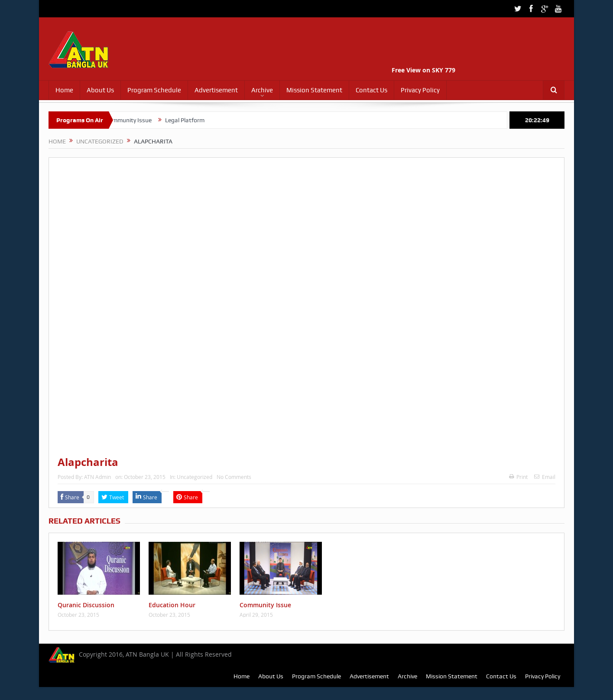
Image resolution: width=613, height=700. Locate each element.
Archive (262, 90)
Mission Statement (314, 90)
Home (64, 90)
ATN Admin (97, 477)
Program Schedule (154, 90)
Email (545, 477)
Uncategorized (195, 477)
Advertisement (216, 90)
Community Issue (134, 120)
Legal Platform (190, 120)
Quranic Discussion (86, 605)
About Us (100, 90)
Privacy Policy (420, 90)
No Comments (234, 477)
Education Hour (172, 605)
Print (518, 477)
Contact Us (371, 90)
